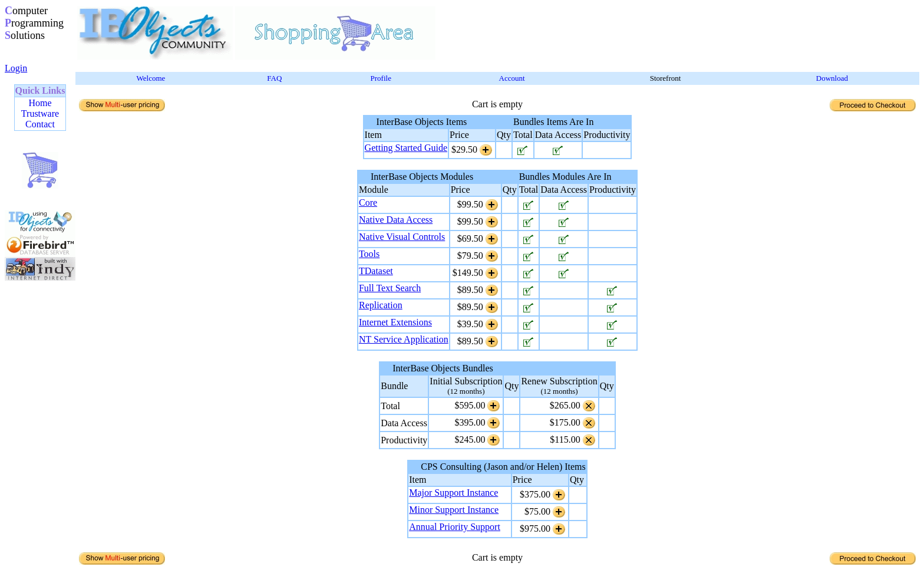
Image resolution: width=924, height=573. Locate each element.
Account (512, 78)
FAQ (274, 78)
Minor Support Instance (454, 510)
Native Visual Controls (402, 237)
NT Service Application (404, 339)
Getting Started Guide (406, 148)
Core (368, 202)
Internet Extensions (395, 322)
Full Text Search (390, 288)
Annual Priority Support (455, 527)
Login (16, 68)
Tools (369, 254)
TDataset (376, 271)
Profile (381, 78)
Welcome (151, 78)
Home (40, 103)
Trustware (40, 113)
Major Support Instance (453, 493)
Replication (381, 305)
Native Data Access (396, 220)
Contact (40, 124)
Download (832, 78)
